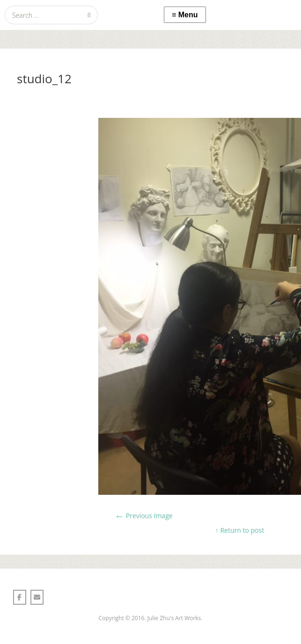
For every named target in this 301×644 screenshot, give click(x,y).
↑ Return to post (240, 530)
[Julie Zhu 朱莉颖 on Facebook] (20, 597)
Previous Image (144, 516)
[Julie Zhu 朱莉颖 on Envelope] (37, 597)
